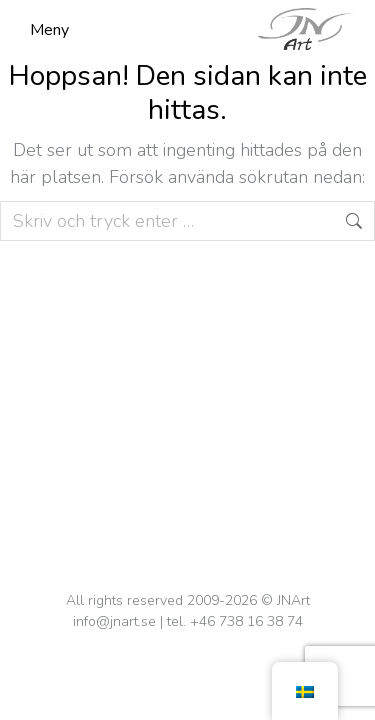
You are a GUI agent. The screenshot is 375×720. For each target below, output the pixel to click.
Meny (49, 30)
